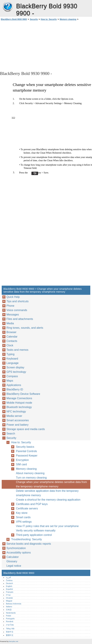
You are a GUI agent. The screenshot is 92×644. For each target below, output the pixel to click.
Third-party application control (34, 535)
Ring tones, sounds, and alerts (25, 328)
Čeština (9, 580)
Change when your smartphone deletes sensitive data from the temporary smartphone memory (51, 484)
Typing (10, 354)
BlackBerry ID (15, 389)
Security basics (25, 447)
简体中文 (10, 632)
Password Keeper (27, 456)
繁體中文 (10, 635)
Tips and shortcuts (17, 301)
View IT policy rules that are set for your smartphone (47, 526)
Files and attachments (20, 319)
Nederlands (11, 613)
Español (9, 589)
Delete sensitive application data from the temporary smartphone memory (47, 493)
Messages (13, 315)
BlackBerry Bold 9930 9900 (8, 7)
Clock (10, 345)
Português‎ (10, 619)
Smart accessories (18, 420)
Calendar (12, 337)
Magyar (9, 601)
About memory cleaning (30, 473)
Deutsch (9, 583)
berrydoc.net (13, 641)
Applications (14, 385)
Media (10, 323)
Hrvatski (9, 598)
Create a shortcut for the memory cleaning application (48, 500)
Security (34, 19)
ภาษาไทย (10, 625)
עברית (8, 595)
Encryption (22, 460)
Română (10, 621)
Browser (11, 332)
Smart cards (23, 517)
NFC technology (16, 412)
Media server (14, 416)
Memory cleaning (68, 19)
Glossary (12, 561)
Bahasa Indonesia (14, 604)
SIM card (21, 464)
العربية (8, 577)
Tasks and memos (17, 350)
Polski (8, 616)
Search (11, 434)
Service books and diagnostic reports (29, 544)
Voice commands (17, 310)
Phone (10, 306)
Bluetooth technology (19, 407)
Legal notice (14, 566)
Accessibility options (19, 553)
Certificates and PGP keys (32, 504)
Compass (12, 376)
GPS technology (16, 372)
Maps (10, 381)
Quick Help (13, 297)
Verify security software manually (36, 531)
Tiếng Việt (10, 629)
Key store (22, 513)
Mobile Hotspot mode (19, 403)
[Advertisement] (30, 46)
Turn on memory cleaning (31, 478)
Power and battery (17, 425)
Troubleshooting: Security (27, 539)
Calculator (13, 557)
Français (10, 592)
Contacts (12, 341)
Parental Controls (26, 451)
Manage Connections (19, 398)
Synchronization (16, 548)
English (9, 586)
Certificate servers (27, 508)
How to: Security (49, 19)
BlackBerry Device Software (23, 394)
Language (12, 363)
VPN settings (24, 522)
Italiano (9, 607)
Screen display (15, 367)
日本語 (9, 610)
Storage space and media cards (26, 429)
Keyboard (12, 359)
